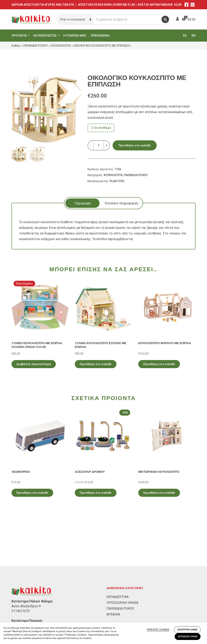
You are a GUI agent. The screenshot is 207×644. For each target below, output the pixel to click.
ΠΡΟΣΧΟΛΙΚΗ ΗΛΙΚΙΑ (122, 555)
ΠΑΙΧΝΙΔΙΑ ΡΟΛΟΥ (36, 46)
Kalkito (16, 46)
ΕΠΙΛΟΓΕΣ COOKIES (158, 630)
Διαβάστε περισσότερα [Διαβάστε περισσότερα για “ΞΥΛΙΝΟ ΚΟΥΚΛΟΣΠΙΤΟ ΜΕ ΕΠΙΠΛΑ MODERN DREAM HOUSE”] (34, 364)
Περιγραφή (83, 203)
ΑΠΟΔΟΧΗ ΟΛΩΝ (188, 637)
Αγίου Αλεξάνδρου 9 (26, 559)
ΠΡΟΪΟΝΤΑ (19, 36)
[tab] (83, 203)
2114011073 (21, 564)
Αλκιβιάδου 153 (23, 578)
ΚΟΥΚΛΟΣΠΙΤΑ (61, 46)
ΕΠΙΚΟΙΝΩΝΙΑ (100, 36)
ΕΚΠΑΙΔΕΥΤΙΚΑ (118, 550)
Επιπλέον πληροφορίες (122, 203)
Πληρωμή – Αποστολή (28, 621)
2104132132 (21, 583)
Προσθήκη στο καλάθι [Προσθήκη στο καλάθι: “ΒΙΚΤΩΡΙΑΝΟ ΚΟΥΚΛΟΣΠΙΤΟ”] (159, 493)
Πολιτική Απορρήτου (27, 609)
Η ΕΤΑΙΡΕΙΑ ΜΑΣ (75, 36)
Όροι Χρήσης (21, 615)
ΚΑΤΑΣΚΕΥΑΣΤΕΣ (45, 36)
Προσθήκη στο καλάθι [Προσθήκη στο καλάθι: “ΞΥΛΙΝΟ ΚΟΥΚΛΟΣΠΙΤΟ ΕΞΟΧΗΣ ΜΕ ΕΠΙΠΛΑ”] (96, 364)
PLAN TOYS (117, 181)
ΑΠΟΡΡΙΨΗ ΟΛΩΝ (187, 630)
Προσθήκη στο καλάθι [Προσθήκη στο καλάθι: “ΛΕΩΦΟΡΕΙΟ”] (32, 493)
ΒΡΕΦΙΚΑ (113, 567)
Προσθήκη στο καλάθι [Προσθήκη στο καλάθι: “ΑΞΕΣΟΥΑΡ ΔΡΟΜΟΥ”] (96, 493)
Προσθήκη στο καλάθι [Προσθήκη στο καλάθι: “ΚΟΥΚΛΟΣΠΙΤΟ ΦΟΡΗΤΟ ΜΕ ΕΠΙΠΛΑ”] (159, 364)
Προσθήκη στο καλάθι (135, 145)
